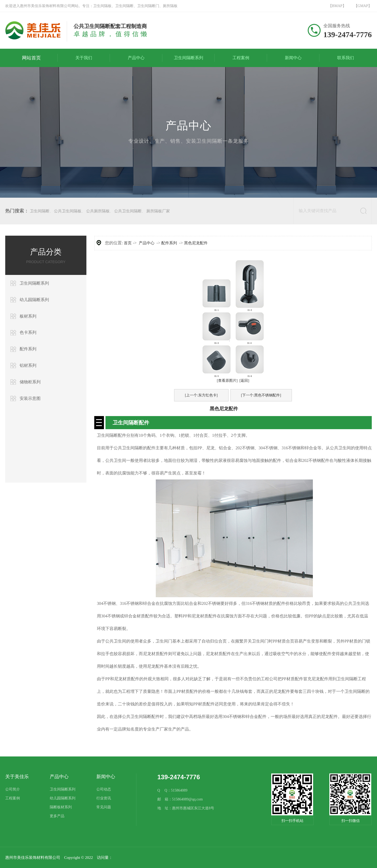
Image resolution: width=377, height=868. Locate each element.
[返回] (244, 381)
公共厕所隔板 (98, 211)
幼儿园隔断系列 (34, 300)
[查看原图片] (227, 381)
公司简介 (13, 789)
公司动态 (104, 789)
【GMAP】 (363, 6)
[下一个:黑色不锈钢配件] (261, 395)
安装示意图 (30, 398)
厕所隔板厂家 (158, 211)
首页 (128, 243)
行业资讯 (104, 798)
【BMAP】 (337, 6)
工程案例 (13, 798)
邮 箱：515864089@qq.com (180, 799)
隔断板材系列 (61, 807)
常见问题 (104, 807)
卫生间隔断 (40, 211)
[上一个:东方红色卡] (201, 395)
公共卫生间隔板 (68, 211)
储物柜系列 (30, 382)
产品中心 (147, 243)
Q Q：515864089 (172, 790)
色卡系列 (28, 332)
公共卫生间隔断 (128, 211)
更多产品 (57, 816)
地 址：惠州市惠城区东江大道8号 (186, 808)
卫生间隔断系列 (34, 283)
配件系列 (28, 349)
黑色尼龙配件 (196, 243)
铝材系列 (28, 365)
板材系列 (28, 316)
